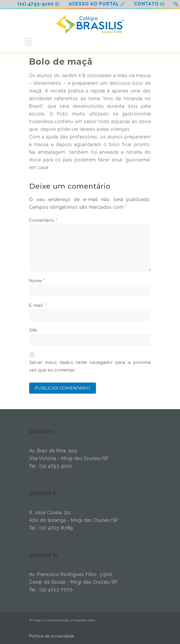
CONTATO (146, 4)
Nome (37, 281)
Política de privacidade (52, 636)
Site (33, 330)
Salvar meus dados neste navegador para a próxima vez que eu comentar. (90, 366)
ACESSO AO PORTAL (94, 4)
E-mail (38, 305)
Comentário (43, 220)
